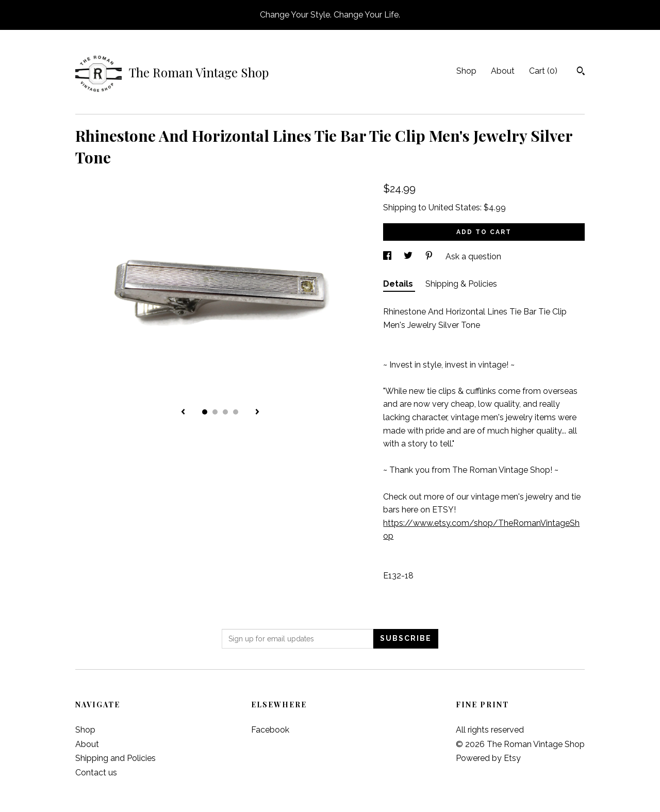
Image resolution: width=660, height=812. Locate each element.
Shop (466, 71)
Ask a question (473, 256)
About (503, 71)
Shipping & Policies (461, 284)
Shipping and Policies (115, 758)
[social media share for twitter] (409, 256)
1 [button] (205, 412)
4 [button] (236, 412)
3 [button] (225, 412)
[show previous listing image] (183, 412)
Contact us (96, 773)
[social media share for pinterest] (430, 256)
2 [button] (215, 412)
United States (454, 208)
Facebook (270, 730)
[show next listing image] (257, 412)
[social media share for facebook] (388, 256)
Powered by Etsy (488, 758)
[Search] (581, 72)
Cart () (543, 71)
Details (399, 284)
